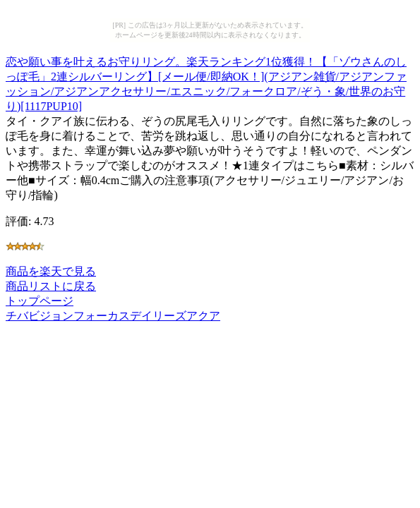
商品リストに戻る (51, 286)
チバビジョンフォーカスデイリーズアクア (113, 316)
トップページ (40, 301)
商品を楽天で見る (51, 271)
